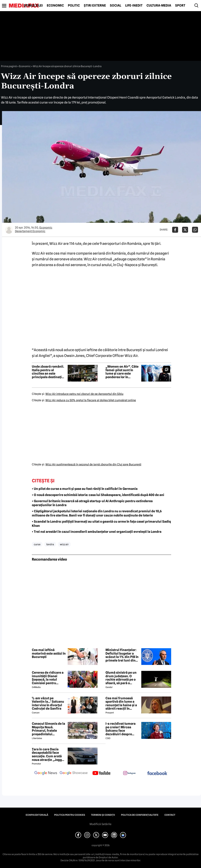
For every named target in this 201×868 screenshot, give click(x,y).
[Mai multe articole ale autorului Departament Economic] (9, 230)
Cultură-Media (159, 6)
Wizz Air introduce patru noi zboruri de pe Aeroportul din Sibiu (84, 394)
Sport (180, 6)
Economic (55, 6)
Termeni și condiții (103, 815)
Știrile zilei (33, 6)
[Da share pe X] (185, 230)
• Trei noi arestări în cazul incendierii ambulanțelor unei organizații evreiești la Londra (97, 532)
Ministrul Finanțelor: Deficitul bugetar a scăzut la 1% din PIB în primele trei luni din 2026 (122, 655)
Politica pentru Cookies (70, 815)
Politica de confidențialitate (140, 815)
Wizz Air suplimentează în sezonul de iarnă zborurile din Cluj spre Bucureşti (93, 464)
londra (50, 544)
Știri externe (95, 6)
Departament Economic (30, 231)
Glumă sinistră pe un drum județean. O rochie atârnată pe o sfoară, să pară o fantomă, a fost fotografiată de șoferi (121, 678)
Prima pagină (9, 66)
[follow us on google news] (46, 773)
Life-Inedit (134, 6)
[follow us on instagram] (129, 773)
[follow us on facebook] (157, 774)
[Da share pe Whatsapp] (195, 230)
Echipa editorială (37, 815)
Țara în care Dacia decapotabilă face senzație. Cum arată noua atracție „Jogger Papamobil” (48, 755)
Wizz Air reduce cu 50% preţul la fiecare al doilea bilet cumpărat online (91, 400)
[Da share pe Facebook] (175, 230)
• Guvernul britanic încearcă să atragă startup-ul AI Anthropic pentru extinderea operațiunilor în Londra (92, 503)
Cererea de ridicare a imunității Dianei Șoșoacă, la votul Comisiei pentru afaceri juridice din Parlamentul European (48, 678)
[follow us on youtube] (101, 773)
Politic (74, 6)
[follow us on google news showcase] (74, 773)
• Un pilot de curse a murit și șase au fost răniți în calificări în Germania (85, 489)
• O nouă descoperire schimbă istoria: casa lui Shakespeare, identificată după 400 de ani (98, 495)
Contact (170, 815)
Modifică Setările (100, 824)
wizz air (64, 544)
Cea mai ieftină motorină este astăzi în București (49, 653)
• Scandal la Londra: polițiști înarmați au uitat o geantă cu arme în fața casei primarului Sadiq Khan (101, 524)
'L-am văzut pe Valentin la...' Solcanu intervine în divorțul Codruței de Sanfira (48, 703)
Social (116, 6)
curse (37, 544)
